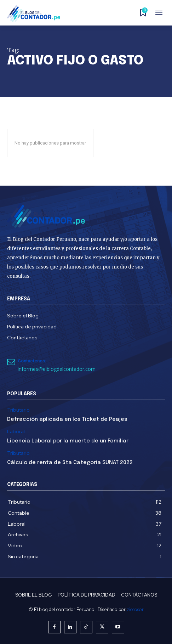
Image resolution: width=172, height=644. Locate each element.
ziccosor (135, 609)
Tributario (18, 410)
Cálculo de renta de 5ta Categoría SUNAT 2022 (70, 463)
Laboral (16, 432)
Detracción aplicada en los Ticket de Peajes (67, 419)
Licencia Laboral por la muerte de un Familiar (68, 441)
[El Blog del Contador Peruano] (36, 14)
